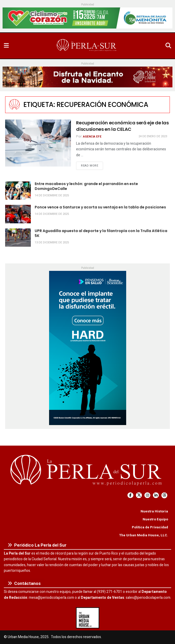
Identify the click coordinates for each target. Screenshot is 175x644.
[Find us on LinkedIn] (156, 495)
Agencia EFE (92, 137)
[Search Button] (168, 46)
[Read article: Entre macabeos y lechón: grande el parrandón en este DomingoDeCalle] (18, 191)
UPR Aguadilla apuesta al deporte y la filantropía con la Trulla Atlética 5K (101, 233)
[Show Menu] (6, 46)
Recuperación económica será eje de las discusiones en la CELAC (122, 126)
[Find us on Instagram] (147, 495)
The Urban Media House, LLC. (144, 535)
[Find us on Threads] (164, 495)
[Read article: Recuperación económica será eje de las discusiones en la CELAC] (38, 143)
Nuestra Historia (154, 511)
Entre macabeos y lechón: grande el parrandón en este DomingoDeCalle (86, 186)
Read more (92, 165)
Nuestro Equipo (155, 519)
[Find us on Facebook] (130, 495)
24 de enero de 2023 (153, 136)
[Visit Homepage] (87, 46)
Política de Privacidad (150, 527)
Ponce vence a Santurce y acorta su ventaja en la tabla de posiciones (100, 207)
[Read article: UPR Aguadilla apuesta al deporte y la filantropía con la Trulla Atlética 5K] (18, 238)
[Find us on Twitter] (139, 495)
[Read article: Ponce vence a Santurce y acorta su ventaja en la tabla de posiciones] (18, 214)
